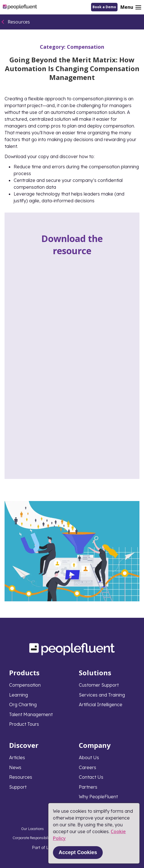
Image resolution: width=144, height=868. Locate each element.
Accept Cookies (78, 852)
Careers (88, 767)
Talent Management (31, 714)
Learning (18, 695)
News (15, 767)
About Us (89, 757)
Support (18, 787)
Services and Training (102, 695)
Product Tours (24, 724)
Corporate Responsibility (32, 838)
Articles (17, 757)
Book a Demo (104, 7)
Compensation (86, 47)
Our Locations (32, 829)
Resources (19, 22)
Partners (88, 787)
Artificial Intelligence (101, 704)
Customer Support (99, 685)
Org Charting (23, 704)
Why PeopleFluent (98, 797)
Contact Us (91, 777)
